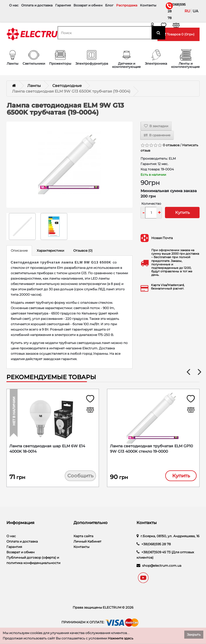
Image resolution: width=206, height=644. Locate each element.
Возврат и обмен (88, 5)
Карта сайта (83, 537)
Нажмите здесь (121, 638)
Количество (151, 204)
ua (195, 11)
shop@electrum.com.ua (162, 567)
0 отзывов (171, 145)
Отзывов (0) (83, 250)
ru (187, 11)
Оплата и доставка (37, 5)
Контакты (148, 5)
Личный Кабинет (87, 543)
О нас (14, 5)
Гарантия (63, 5)
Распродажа (127, 5)
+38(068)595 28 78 (169, 11)
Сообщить (80, 476)
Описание (19, 250)
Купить (182, 212)
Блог (109, 5)
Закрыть (194, 634)
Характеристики (50, 250)
